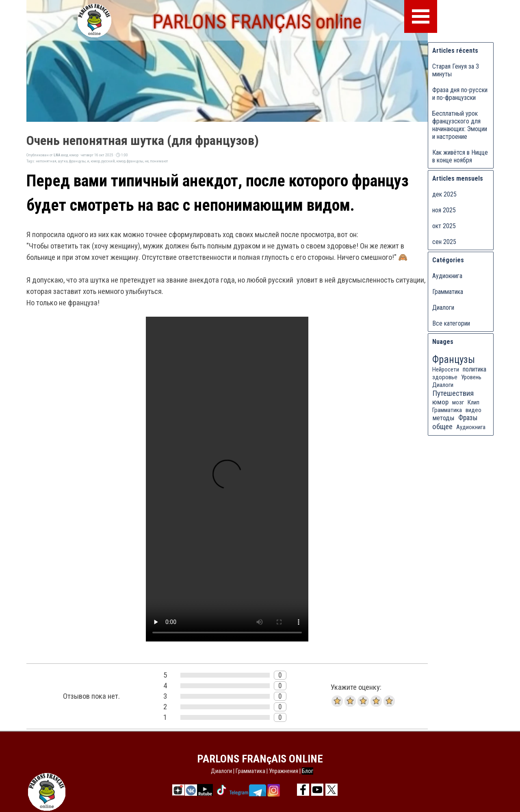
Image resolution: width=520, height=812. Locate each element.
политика (474, 369)
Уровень (471, 377)
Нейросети (446, 369)
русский (108, 161)
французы (77, 161)
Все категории (451, 323)
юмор (95, 161)
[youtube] (317, 790)
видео (473, 410)
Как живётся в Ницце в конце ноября (460, 156)
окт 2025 (444, 226)
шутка (63, 161)
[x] (331, 790)
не (147, 161)
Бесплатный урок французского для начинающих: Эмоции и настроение (460, 125)
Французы (454, 360)
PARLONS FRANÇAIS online (257, 22)
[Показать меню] (421, 16)
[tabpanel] (262, 771)
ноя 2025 (444, 210)
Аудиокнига (447, 276)
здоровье (445, 377)
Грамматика (448, 292)
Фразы (468, 418)
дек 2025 (444, 194)
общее (442, 427)
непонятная (46, 161)
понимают (159, 161)
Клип (473, 402)
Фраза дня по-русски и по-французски (460, 94)
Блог (308, 771)
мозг (458, 402)
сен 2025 (444, 242)
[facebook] (303, 790)
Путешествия (453, 393)
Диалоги (443, 308)
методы (443, 418)
